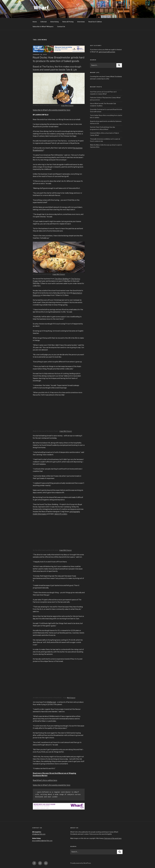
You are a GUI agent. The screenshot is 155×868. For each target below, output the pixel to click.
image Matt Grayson (67, 105)
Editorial (44, 22)
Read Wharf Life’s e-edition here (45, 780)
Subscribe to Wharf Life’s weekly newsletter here (52, 110)
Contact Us (61, 27)
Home (35, 22)
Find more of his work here (113, 838)
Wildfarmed (51, 702)
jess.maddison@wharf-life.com (42, 841)
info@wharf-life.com (39, 834)
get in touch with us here (107, 52)
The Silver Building (62, 279)
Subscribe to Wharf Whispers (43, 27)
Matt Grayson (71, 698)
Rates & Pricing (68, 22)
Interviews (81, 22)
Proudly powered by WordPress (81, 863)
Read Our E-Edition (95, 22)
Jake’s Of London (61, 514)
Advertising (55, 22)
